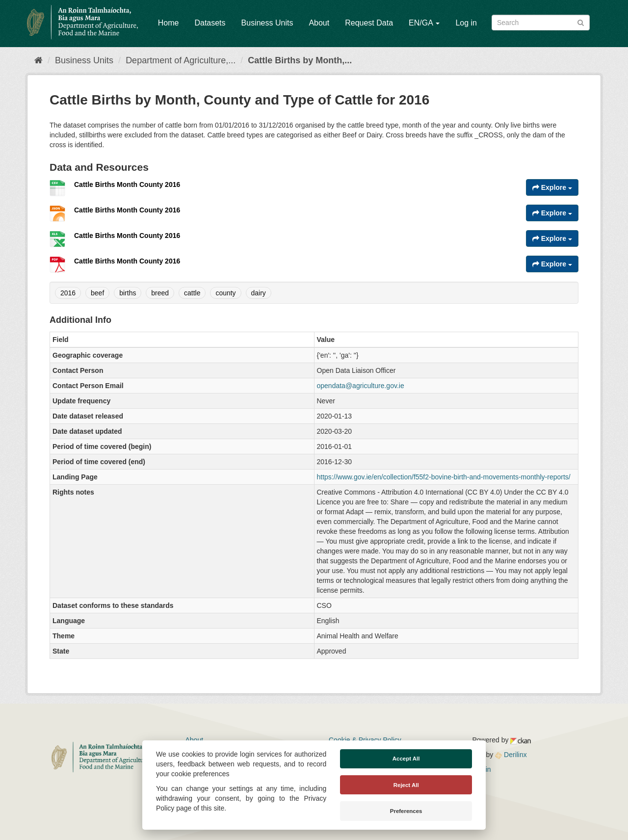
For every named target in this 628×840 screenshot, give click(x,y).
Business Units (267, 23)
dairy (259, 293)
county (225, 293)
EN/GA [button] (424, 23)
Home (169, 23)
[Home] (39, 60)
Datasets (210, 23)
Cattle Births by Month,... (300, 60)
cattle (192, 293)
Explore (552, 187)
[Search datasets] (541, 23)
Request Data (369, 23)
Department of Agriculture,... (181, 60)
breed (160, 293)
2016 (68, 293)
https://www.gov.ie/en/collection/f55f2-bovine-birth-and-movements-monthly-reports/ (444, 477)
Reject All (406, 785)
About (319, 23)
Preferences (406, 811)
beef (97, 293)
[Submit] (581, 22)
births (128, 293)
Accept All (406, 759)
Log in (466, 23)
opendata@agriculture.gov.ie (361, 386)
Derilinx (511, 755)
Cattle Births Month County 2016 (127, 184)
